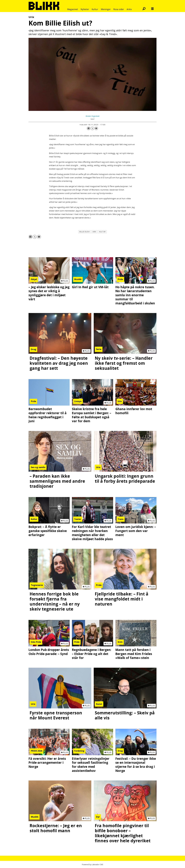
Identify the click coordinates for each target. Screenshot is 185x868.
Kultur (95, 9)
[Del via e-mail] (96, 128)
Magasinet (73, 9)
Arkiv (129, 9)
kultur (102, 232)
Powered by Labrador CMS (92, 864)
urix (94, 232)
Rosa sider (119, 9)
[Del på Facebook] (89, 128)
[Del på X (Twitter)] (92, 128)
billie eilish (84, 232)
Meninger (106, 9)
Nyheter (85, 9)
